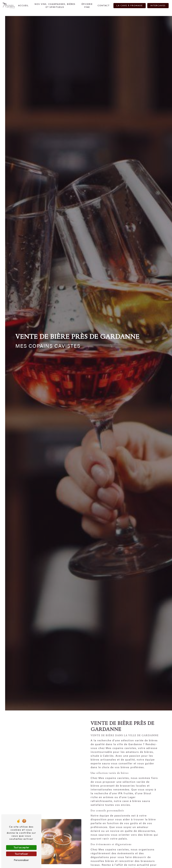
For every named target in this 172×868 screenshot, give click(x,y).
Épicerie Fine (87, 6)
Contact (104, 5)
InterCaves (158, 5)
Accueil (23, 5)
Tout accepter (21, 847)
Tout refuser (21, 854)
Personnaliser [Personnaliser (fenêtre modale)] (21, 860)
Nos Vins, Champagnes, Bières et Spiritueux (55, 6)
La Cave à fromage (130, 5)
